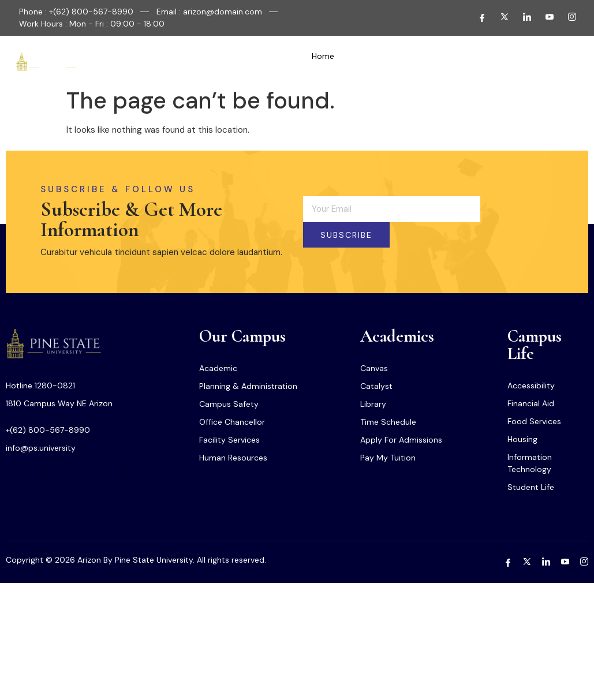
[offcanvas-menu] (568, 62)
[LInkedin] (522, 18)
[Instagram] (567, 18)
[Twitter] (500, 18)
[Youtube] (545, 18)
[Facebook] (477, 18)
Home (323, 56)
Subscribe (346, 235)
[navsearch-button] (540, 62)
